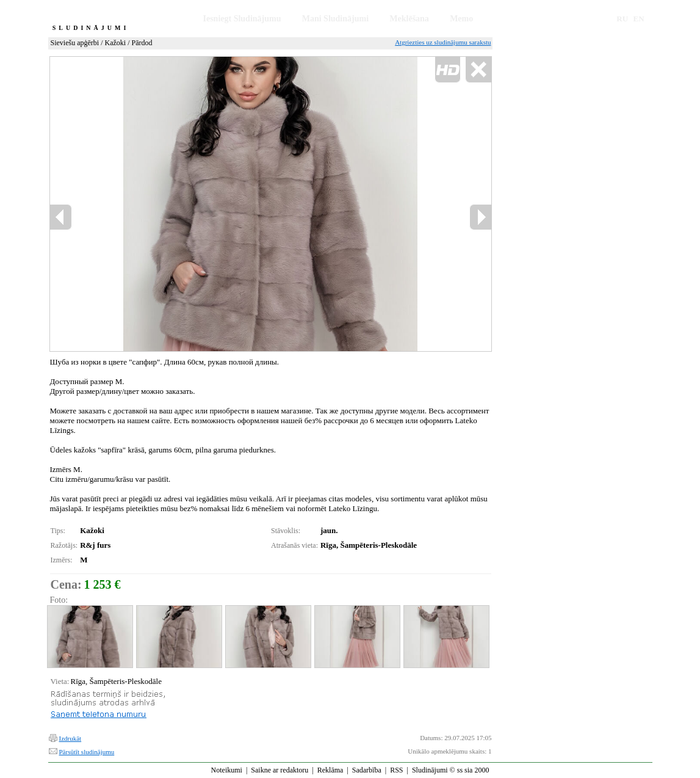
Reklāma (330, 770)
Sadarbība (367, 770)
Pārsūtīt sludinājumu (87, 752)
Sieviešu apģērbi (75, 43)
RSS (396, 770)
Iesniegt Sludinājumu (242, 19)
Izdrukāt (70, 738)
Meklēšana (409, 19)
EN (639, 19)
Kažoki (116, 43)
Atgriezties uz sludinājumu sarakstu (443, 42)
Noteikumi (227, 770)
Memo (461, 19)
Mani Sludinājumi (335, 19)
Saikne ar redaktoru (280, 770)
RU (622, 19)
